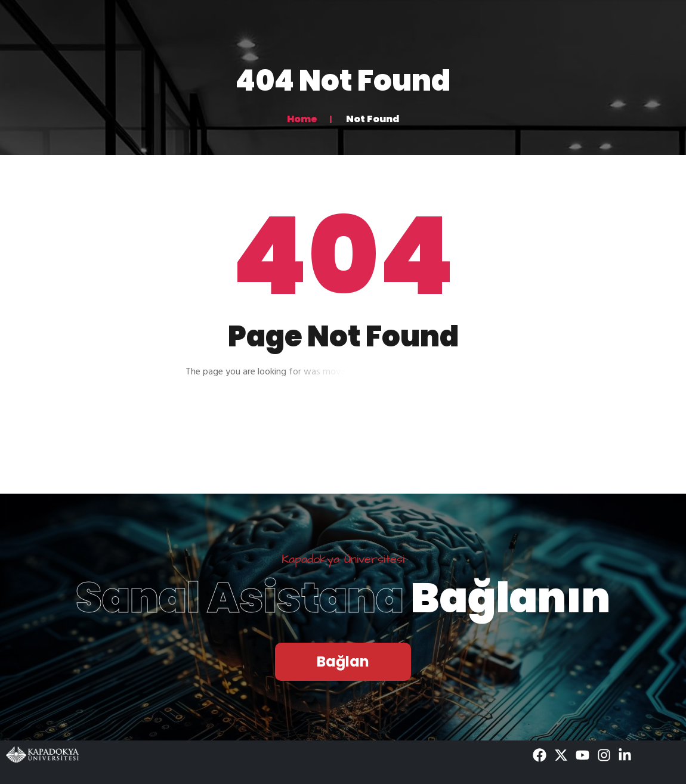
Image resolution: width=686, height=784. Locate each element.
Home (302, 119)
